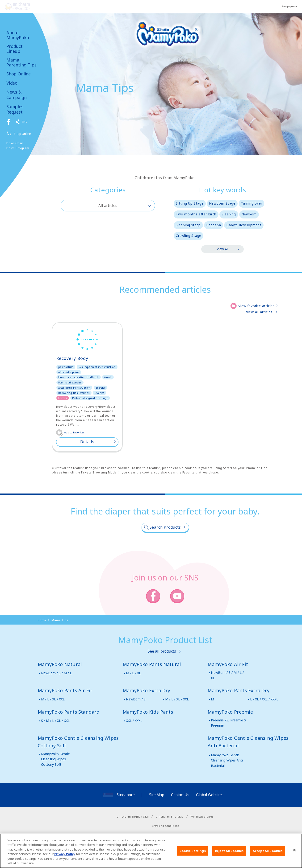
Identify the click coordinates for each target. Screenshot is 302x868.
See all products (162, 651)
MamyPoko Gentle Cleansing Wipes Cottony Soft (55, 759)
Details (87, 442)
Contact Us (180, 795)
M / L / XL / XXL (53, 699)
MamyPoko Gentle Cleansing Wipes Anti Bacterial (227, 760)
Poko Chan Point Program (18, 146)
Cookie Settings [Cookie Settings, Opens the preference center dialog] (193, 854)
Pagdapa (214, 225)
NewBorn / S (136, 699)
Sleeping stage (188, 225)
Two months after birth (196, 214)
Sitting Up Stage (190, 203)
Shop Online (19, 74)
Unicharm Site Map (170, 817)
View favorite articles (256, 306)
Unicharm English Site (133, 817)
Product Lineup (15, 49)
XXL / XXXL (134, 721)
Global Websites (210, 795)
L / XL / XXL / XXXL (264, 699)
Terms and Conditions (165, 826)
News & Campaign (17, 95)
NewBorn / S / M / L (56, 673)
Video (12, 83)
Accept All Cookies (268, 854)
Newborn (249, 214)
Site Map (157, 795)
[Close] (294, 853)
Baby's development (244, 225)
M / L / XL (133, 673)
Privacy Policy (65, 857)
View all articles (259, 312)
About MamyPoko (18, 35)
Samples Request (17, 109)
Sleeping (229, 214)
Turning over (252, 203)
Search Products (165, 527)
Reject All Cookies (229, 854)
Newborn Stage (222, 203)
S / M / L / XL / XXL (55, 721)
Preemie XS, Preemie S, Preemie (229, 723)
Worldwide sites (202, 817)
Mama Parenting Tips (21, 62)
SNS (24, 122)
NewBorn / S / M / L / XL (227, 675)
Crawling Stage (189, 236)
